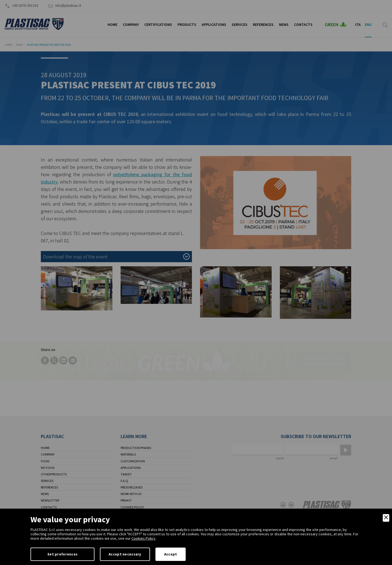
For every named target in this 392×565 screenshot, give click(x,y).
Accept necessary (125, 554)
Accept (171, 554)
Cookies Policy (143, 538)
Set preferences (62, 554)
